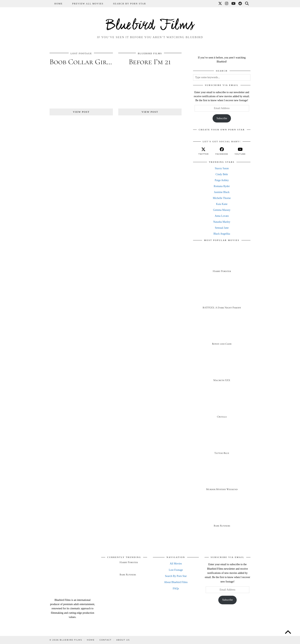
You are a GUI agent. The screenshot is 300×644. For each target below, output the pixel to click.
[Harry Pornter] (222, 260)
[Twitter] (220, 4)
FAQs (176, 589)
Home (58, 4)
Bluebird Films (150, 26)
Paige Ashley (222, 180)
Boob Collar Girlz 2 (84, 62)
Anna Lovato (222, 216)
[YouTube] (234, 4)
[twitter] (203, 151)
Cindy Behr (222, 174)
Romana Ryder (222, 186)
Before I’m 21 (150, 62)
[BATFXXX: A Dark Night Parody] (222, 297)
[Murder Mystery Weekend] (222, 479)
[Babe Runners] (222, 515)
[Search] (247, 4)
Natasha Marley (222, 222)
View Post (81, 112)
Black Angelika (222, 234)
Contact (106, 640)
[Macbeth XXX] (222, 369)
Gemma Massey (222, 210)
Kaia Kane (222, 204)
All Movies (176, 564)
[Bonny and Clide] (222, 333)
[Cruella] (222, 406)
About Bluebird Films (176, 582)
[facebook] (222, 151)
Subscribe (222, 118)
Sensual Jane (222, 228)
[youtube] (240, 151)
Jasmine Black (222, 192)
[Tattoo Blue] (222, 442)
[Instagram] (227, 4)
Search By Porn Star (130, 4)
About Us (123, 640)
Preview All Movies (88, 4)
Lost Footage (81, 53)
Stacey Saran (222, 168)
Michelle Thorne (222, 198)
